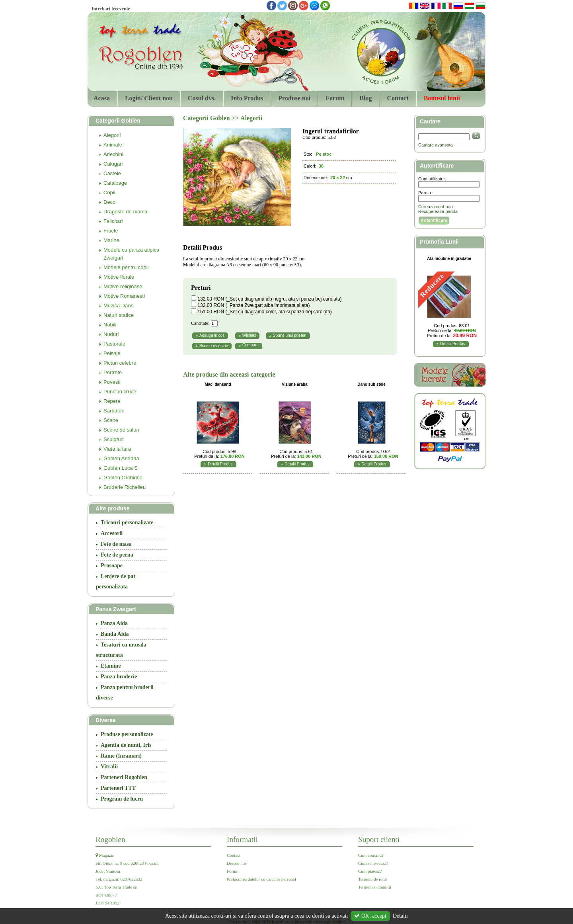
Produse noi (294, 98)
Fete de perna (117, 555)
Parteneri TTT (118, 788)
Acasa (102, 98)
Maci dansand (218, 384)
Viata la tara (117, 449)
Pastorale (114, 344)
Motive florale (119, 277)
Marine (111, 240)
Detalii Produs (220, 464)
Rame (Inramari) (121, 756)
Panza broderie (119, 677)
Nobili (110, 325)
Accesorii (112, 533)
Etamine (111, 666)
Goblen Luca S (121, 468)
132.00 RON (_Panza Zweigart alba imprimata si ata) (253, 305)
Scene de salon (121, 430)
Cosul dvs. (202, 98)
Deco (109, 202)
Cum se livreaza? (373, 863)
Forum (335, 98)
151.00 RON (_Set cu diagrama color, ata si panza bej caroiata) (265, 312)
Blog (365, 98)
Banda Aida (115, 634)
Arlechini (113, 154)
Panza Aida (114, 623)
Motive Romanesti (124, 296)
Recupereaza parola (438, 211)
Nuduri (111, 334)
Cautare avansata (436, 145)
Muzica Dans (118, 306)
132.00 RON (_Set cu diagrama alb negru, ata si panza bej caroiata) (269, 299)
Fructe (111, 231)
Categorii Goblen (207, 118)
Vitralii (109, 767)
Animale (113, 145)
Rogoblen (110, 839)
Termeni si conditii (375, 887)
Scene (111, 420)
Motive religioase (123, 286)
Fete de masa (116, 544)
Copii (109, 192)
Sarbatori (114, 411)
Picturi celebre (120, 363)
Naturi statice (119, 315)
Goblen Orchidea (123, 478)
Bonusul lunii (442, 98)
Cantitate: (200, 323)
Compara (250, 345)
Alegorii (112, 135)
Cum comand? (371, 855)
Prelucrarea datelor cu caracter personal (261, 879)
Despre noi (236, 863)
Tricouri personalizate (127, 523)
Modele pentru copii (126, 267)
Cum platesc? (370, 871)
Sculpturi (114, 439)
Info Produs (247, 98)
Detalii (400, 916)
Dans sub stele (371, 384)
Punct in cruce (120, 392)
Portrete (113, 372)
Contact (398, 98)
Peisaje (112, 353)
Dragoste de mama (126, 212)
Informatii (242, 839)
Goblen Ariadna (121, 458)
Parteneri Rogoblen (124, 777)
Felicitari (113, 221)
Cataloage (115, 183)
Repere (112, 401)
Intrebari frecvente (111, 9)
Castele (112, 173)
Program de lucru (122, 799)
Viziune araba (294, 384)
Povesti (112, 382)
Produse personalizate (127, 734)
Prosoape (112, 566)
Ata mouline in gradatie (449, 259)
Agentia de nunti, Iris (126, 745)
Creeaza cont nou (436, 207)
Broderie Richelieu (125, 487)
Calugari (113, 164)
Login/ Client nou (149, 98)
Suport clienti (379, 839)
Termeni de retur (373, 879)
